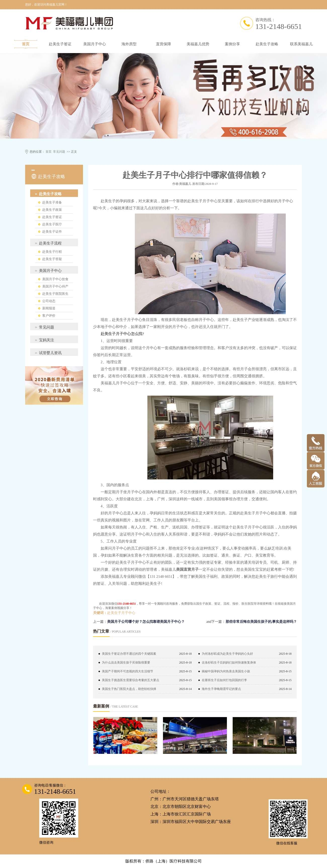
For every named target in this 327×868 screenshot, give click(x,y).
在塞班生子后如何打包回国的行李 (224, 680)
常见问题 (59, 152)
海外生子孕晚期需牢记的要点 (221, 689)
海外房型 (129, 44)
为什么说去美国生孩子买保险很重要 (126, 663)
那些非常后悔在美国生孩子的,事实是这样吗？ (261, 622)
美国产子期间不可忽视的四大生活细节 (128, 671)
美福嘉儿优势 (198, 44)
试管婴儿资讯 (50, 353)
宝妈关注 (47, 340)
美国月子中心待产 (55, 286)
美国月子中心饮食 (55, 279)
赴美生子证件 (52, 232)
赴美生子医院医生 (55, 294)
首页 (26, 44)
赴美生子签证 (60, 44)
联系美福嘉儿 (301, 44)
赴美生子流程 (50, 243)
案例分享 (232, 44)
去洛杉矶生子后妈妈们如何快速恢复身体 (229, 663)
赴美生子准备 (52, 202)
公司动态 (49, 301)
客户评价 (49, 316)
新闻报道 (49, 308)
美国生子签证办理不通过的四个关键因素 (129, 654)
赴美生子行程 (52, 252)
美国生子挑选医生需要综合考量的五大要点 (131, 680)
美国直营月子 (187, 569)
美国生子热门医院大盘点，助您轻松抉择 (129, 689)
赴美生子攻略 (267, 44)
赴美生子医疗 (52, 224)
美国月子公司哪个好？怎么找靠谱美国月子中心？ (146, 622)
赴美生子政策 (52, 210)
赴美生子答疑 (52, 259)
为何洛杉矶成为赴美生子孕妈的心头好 (227, 654)
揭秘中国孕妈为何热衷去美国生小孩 (226, 671)
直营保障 (163, 44)
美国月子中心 (95, 44)
